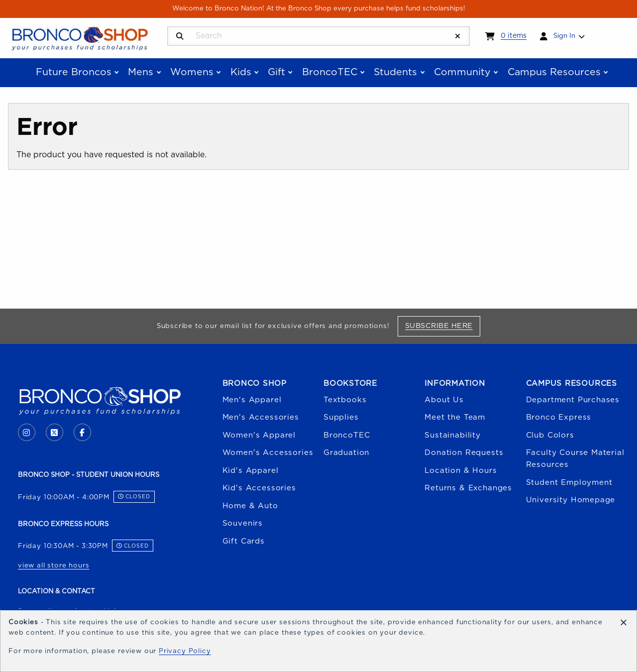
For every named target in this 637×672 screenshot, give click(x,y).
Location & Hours (461, 471)
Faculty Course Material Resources (575, 459)
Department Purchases (573, 400)
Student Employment (569, 483)
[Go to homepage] (80, 37)
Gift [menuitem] (276, 72)
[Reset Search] (458, 37)
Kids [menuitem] (241, 72)
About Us (444, 400)
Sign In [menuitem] (564, 36)
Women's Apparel (259, 435)
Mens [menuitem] (141, 72)
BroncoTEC (347, 435)
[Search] (180, 37)
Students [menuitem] (395, 72)
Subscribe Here (443, 326)
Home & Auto (250, 506)
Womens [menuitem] (192, 72)
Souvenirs (243, 523)
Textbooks (345, 400)
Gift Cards (244, 541)
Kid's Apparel (251, 471)
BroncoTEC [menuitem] (330, 72)
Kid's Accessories (259, 488)
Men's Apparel (252, 400)
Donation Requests (464, 453)
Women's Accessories (268, 453)
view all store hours (54, 565)
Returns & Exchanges (468, 488)
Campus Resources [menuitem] (554, 72)
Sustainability (453, 435)
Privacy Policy (185, 651)
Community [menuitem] (462, 72)
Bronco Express (559, 417)
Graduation (346, 453)
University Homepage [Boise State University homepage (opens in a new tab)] (571, 500)
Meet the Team (455, 417)
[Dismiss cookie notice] (624, 623)
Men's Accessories (261, 417)
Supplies (341, 417)
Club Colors (550, 435)
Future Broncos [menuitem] (74, 72)
